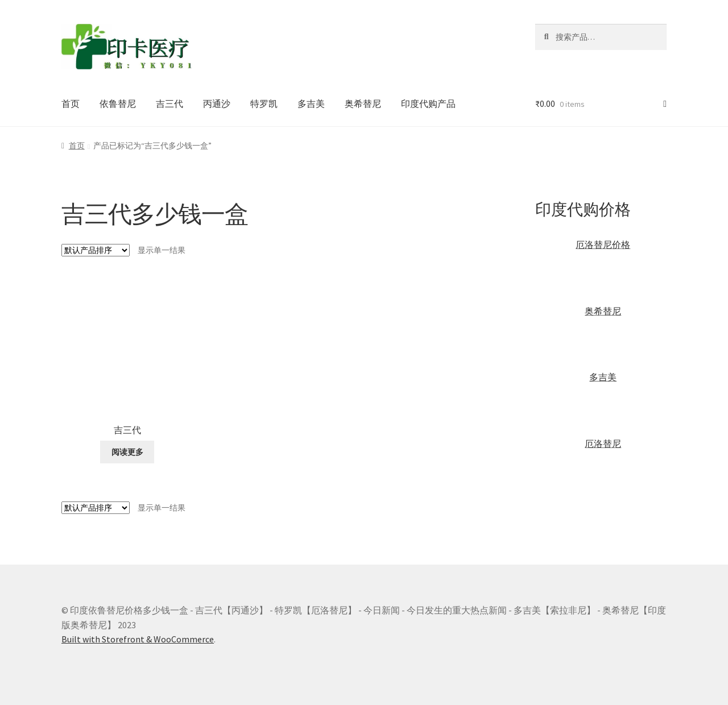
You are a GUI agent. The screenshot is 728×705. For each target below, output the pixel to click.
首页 (71, 103)
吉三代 (169, 103)
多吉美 (311, 103)
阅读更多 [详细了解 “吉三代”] (127, 452)
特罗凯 (264, 103)
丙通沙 (217, 103)
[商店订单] (96, 250)
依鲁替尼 (118, 103)
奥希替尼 (363, 103)
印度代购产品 (428, 103)
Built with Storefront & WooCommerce (138, 639)
